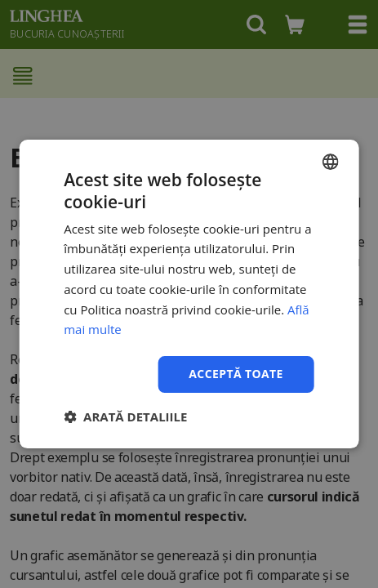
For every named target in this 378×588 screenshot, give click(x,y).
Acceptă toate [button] (236, 374)
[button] (125, 416)
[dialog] (189, 294)
